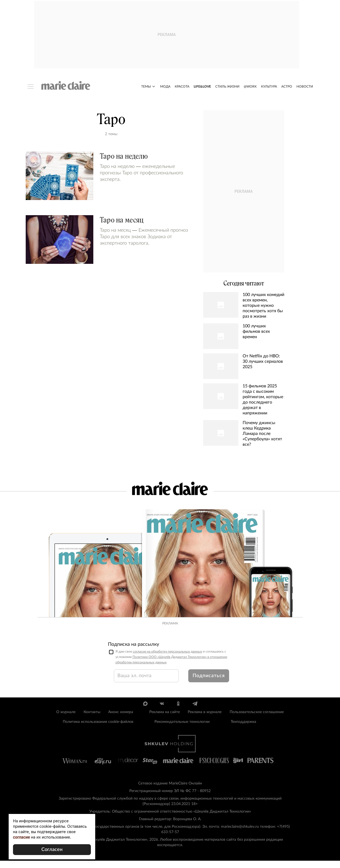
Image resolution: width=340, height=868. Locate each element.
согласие (22, 837)
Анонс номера (121, 720)
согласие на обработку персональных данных (167, 659)
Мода (165, 88)
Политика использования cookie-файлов (98, 729)
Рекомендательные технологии (182, 729)
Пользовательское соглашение (257, 720)
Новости (305, 88)
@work (250, 88)
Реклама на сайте (165, 720)
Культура (269, 88)
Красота (182, 88)
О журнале (66, 720)
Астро (287, 88)
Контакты (92, 720)
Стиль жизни (227, 88)
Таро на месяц (122, 221)
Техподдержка (243, 729)
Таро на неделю (124, 157)
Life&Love (202, 88)
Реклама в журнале (205, 720)
